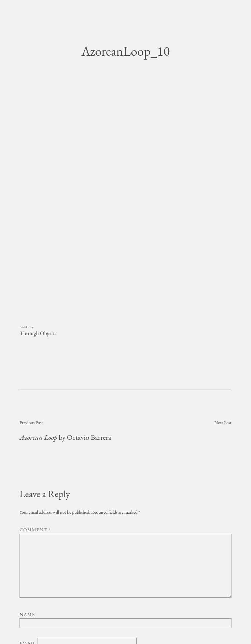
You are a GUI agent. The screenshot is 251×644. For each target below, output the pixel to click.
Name (27, 541)
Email (28, 570)
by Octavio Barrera (65, 364)
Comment (35, 456)
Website (31, 589)
